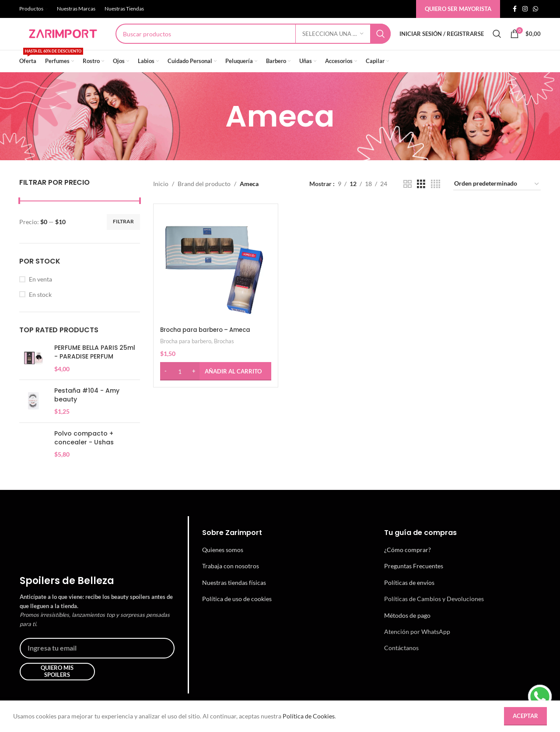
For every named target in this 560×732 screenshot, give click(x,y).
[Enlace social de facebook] (514, 9)
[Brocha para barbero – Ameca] (215, 279)
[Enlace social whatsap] (535, 9)
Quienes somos (223, 564)
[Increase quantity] (194, 384)
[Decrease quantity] (166, 384)
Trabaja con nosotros (231, 580)
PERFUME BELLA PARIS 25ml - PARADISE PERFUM (95, 367)
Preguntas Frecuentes (414, 580)
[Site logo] (63, 40)
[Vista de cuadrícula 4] (436, 198)
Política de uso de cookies (237, 613)
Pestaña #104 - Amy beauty (87, 410)
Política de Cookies (309, 716)
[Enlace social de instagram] (525, 9)
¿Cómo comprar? (408, 564)
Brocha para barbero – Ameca (210, 342)
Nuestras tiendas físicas (234, 597)
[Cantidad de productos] (180, 384)
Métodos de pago (407, 629)
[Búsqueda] (253, 41)
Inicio (161, 198)
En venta (40, 293)
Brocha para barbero (186, 354)
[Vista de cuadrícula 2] (408, 198)
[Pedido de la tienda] (497, 199)
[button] (215, 384)
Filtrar (123, 236)
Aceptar (525, 716)
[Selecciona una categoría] (333, 41)
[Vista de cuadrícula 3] (421, 198)
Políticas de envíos (409, 597)
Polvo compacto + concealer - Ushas (84, 452)
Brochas (224, 354)
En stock (40, 308)
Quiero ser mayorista (458, 9)
